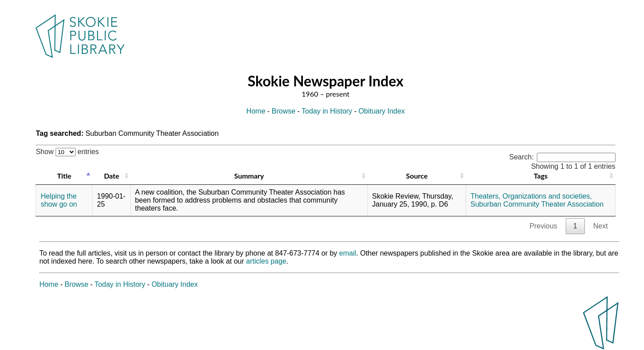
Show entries (67, 152)
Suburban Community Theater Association (537, 204)
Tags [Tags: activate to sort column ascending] (541, 176)
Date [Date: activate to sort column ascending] (112, 176)
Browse (284, 111)
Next (601, 226)
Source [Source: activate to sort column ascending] (417, 176)
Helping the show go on (59, 200)
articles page (266, 261)
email (348, 253)
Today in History (327, 111)
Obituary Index (382, 111)
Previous (543, 226)
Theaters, (486, 196)
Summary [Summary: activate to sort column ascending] (249, 176)
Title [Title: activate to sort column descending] (64, 176)
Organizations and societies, (547, 196)
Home (256, 111)
